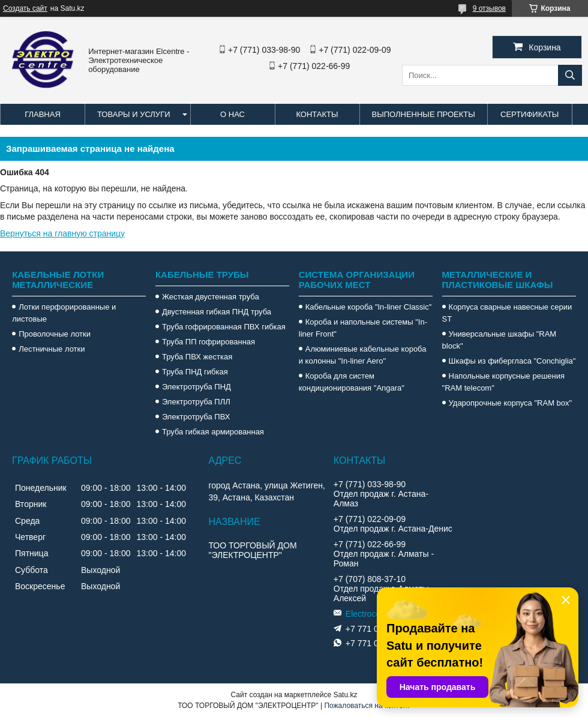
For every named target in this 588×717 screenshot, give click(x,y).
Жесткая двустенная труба (211, 297)
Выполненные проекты (424, 114)
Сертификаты (529, 114)
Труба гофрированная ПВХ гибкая (224, 327)
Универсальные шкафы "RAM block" (499, 340)
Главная (43, 114)
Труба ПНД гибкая (195, 372)
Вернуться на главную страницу (62, 233)
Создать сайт (25, 8)
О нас (232, 114)
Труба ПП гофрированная (208, 342)
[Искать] (570, 75)
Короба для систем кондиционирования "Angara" (352, 382)
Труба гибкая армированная (213, 432)
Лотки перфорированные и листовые (64, 313)
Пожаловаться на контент (367, 706)
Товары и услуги (134, 114)
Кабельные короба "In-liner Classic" (369, 307)
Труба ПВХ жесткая (197, 357)
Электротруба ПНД (196, 387)
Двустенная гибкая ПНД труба (217, 312)
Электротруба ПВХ (196, 417)
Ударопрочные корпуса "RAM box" (511, 403)
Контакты (317, 114)
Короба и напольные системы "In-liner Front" (363, 328)
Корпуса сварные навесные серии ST (507, 313)
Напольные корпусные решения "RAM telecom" (503, 382)
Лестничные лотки (52, 349)
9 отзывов (489, 8)
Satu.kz (345, 695)
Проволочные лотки (55, 334)
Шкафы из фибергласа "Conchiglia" (512, 361)
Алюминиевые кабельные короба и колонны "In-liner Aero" (363, 355)
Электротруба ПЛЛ (196, 402)
